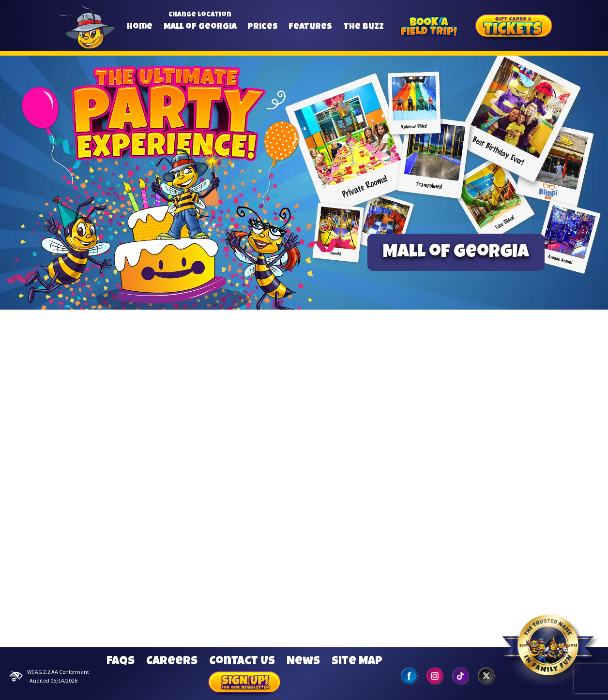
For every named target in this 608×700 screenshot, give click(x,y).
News (303, 662)
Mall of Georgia (200, 27)
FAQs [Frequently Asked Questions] (121, 662)
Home (140, 27)
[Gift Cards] (514, 28)
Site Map (357, 662)
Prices (263, 27)
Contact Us (242, 662)
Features (310, 27)
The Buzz (364, 27)
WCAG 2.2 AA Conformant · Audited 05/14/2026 (49, 676)
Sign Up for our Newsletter (244, 684)
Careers (172, 662)
